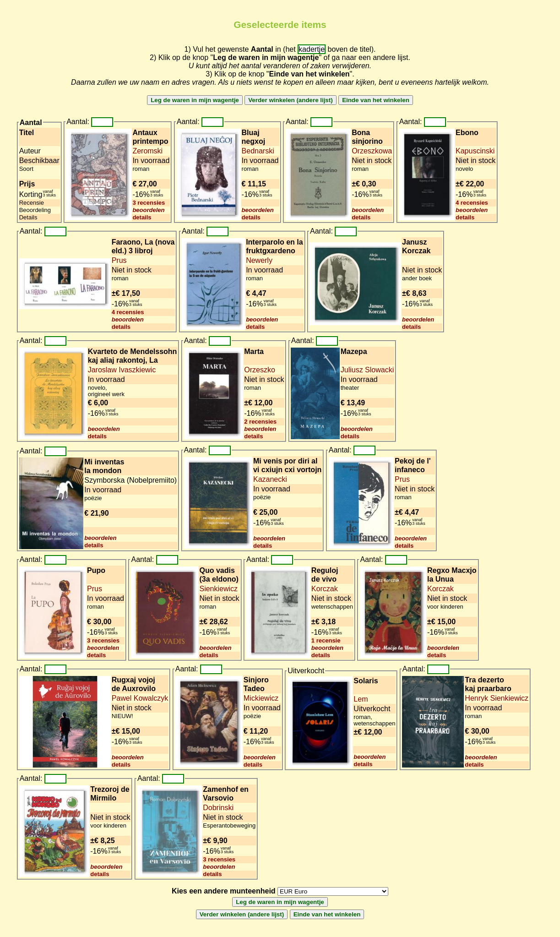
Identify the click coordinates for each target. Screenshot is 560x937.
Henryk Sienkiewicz (497, 698)
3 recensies (149, 203)
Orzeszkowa (372, 151)
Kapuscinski (475, 151)
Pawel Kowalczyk (140, 698)
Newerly (259, 260)
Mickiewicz (261, 698)
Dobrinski (218, 808)
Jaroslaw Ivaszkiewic (122, 370)
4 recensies (472, 203)
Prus (119, 260)
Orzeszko (260, 370)
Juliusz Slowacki (367, 370)
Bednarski (258, 151)
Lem (361, 699)
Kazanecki (270, 479)
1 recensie (326, 640)
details (142, 217)
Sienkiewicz (218, 589)
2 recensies (260, 422)
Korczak (325, 589)
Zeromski (147, 151)
